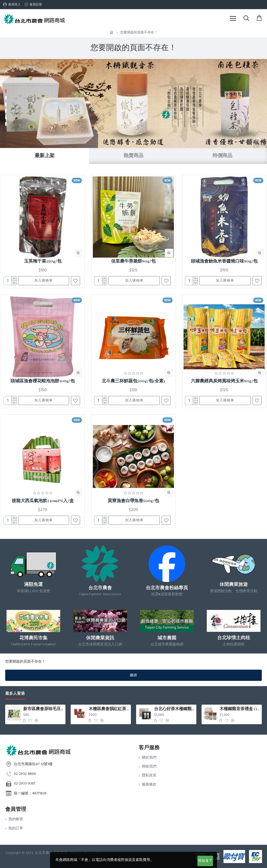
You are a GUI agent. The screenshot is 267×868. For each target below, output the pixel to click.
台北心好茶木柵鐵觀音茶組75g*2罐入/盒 (174, 709)
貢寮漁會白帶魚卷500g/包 (133, 501)
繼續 (133, 675)
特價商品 (222, 156)
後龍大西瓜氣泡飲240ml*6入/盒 (43, 501)
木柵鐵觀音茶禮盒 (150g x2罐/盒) (240, 709)
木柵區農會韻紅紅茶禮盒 (109, 709)
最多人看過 (15, 694)
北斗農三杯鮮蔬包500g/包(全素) (133, 381)
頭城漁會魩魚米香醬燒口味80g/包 (224, 261)
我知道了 (205, 861)
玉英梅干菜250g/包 (43, 261)
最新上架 (45, 156)
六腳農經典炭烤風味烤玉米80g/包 (224, 381)
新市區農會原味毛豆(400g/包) (43, 709)
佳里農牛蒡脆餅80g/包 (133, 261)
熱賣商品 (133, 156)
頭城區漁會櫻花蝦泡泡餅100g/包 (43, 381)
